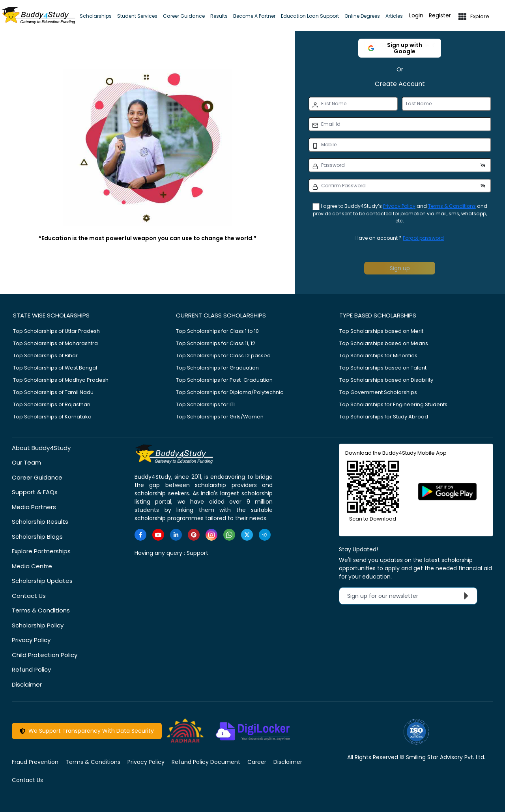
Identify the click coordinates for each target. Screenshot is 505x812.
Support (197, 553)
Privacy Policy (399, 206)
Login (416, 16)
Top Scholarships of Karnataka (52, 417)
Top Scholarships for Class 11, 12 (216, 343)
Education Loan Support (310, 16)
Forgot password (423, 238)
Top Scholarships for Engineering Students (393, 404)
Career (257, 762)
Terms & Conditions (452, 206)
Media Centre (32, 566)
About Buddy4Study (41, 448)
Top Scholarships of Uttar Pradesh (56, 331)
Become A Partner (254, 16)
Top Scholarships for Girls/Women (220, 417)
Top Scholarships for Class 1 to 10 (217, 331)
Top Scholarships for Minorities (378, 356)
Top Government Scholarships (378, 392)
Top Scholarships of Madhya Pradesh (61, 380)
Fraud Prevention (35, 762)
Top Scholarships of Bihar (45, 356)
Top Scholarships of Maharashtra (55, 343)
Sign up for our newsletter (410, 596)
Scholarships (96, 16)
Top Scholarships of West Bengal (55, 368)
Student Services (137, 16)
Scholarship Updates (42, 581)
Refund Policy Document (206, 762)
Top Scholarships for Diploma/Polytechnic (230, 392)
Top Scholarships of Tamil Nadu (53, 392)
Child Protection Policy (45, 655)
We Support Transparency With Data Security (87, 731)
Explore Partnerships (41, 551)
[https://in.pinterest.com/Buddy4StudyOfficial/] (194, 535)
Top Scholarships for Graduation (217, 368)
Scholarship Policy (38, 625)
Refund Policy (31, 669)
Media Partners (34, 507)
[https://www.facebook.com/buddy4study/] (140, 535)
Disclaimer (27, 684)
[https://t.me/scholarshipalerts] (265, 535)
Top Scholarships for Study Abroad (384, 417)
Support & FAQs (35, 492)
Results (219, 16)
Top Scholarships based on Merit (381, 331)
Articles (394, 16)
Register (440, 16)
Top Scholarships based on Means (384, 343)
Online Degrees (362, 16)
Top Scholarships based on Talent (383, 368)
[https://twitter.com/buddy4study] (247, 535)
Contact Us (29, 596)
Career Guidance (184, 16)
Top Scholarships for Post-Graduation (224, 380)
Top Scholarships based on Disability (386, 380)
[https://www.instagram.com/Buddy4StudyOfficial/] (211, 535)
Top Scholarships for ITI (205, 404)
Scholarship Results (40, 522)
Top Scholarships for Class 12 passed (223, 356)
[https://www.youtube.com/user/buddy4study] (158, 535)
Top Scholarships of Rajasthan (52, 404)
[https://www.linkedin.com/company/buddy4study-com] (176, 535)
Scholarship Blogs (37, 537)
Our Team (26, 462)
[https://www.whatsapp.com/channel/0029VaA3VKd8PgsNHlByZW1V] (229, 535)
